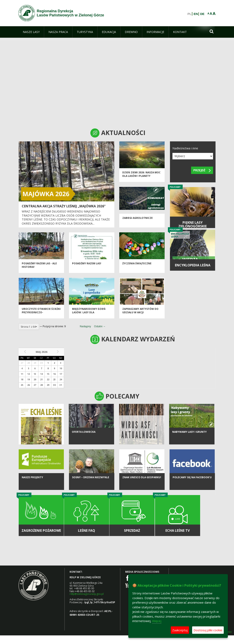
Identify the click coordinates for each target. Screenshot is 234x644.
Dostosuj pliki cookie (208, 630)
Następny (85, 326)
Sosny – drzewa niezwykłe (91, 483)
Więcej (157, 621)
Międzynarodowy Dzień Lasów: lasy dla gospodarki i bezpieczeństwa (89, 317)
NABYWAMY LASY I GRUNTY (189, 438)
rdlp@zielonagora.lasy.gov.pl (87, 594)
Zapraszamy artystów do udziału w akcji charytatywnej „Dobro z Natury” (140, 317)
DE (202, 14)
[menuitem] (31, 32)
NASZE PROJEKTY (32, 483)
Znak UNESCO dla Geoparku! (142, 483)
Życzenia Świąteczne (137, 266)
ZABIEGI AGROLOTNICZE (138, 221)
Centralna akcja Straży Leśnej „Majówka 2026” (64, 206)
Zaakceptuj (180, 630)
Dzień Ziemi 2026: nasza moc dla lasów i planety (141, 177)
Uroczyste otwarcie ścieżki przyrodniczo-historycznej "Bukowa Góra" (41, 317)
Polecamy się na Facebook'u (192, 483)
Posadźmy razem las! (87, 266)
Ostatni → (100, 326)
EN (196, 14)
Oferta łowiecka (84, 438)
